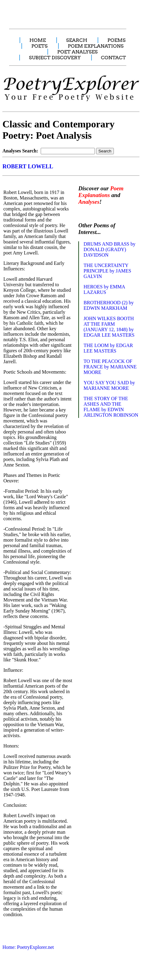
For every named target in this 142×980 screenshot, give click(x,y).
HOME (38, 40)
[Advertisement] (70, 11)
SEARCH (77, 40)
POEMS (116, 40)
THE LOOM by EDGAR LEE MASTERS (108, 348)
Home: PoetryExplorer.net (28, 947)
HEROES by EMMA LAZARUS (104, 289)
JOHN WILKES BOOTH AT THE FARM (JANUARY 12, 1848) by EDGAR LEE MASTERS (109, 327)
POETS (39, 46)
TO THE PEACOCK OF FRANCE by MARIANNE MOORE (110, 367)
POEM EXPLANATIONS (96, 46)
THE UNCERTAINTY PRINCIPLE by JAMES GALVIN (107, 271)
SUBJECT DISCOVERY (55, 58)
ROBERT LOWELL (28, 166)
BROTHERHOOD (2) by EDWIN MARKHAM (109, 305)
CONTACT (114, 58)
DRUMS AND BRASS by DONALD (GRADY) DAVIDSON (109, 249)
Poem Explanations (101, 192)
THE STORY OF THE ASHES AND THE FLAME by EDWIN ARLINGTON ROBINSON (111, 407)
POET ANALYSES (77, 52)
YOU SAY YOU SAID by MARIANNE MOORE (109, 385)
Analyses (89, 202)
